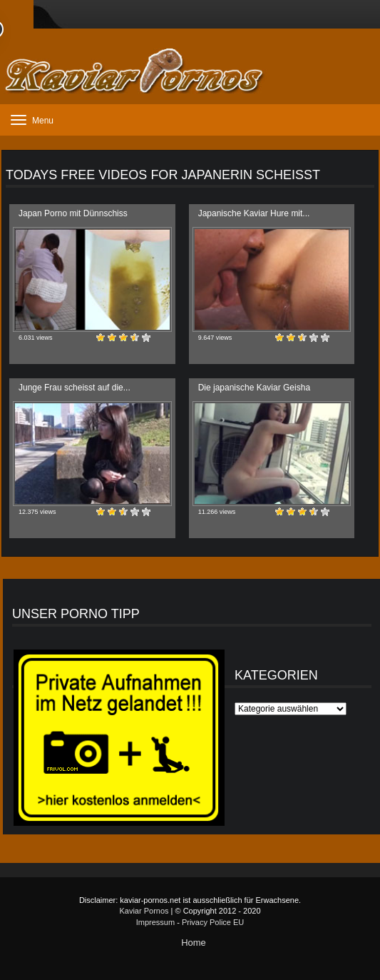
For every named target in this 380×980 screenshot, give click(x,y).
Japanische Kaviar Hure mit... (254, 213)
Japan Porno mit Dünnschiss (73, 213)
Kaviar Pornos (144, 911)
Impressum (155, 922)
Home (194, 943)
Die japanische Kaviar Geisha (254, 388)
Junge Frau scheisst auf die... (75, 388)
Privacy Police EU (213, 922)
